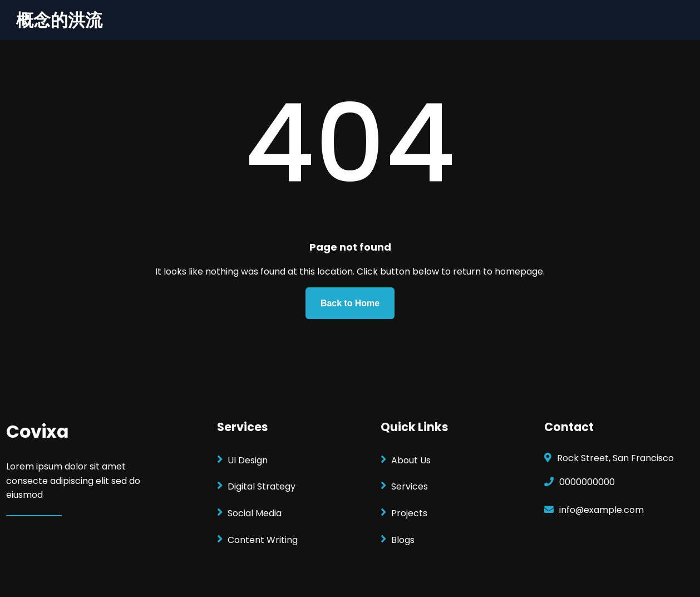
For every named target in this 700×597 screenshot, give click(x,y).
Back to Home (350, 303)
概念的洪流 (59, 20)
